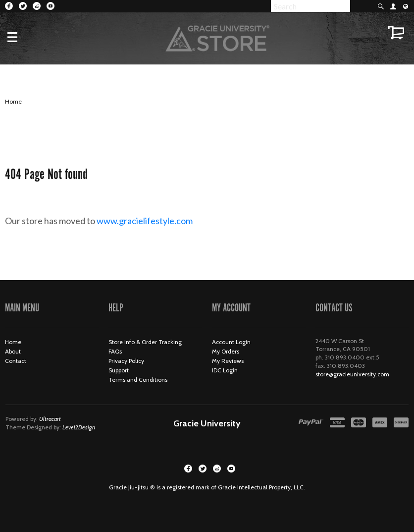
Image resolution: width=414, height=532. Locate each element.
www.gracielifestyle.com (153, 221)
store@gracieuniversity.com (352, 374)
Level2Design (79, 427)
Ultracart (50, 419)
